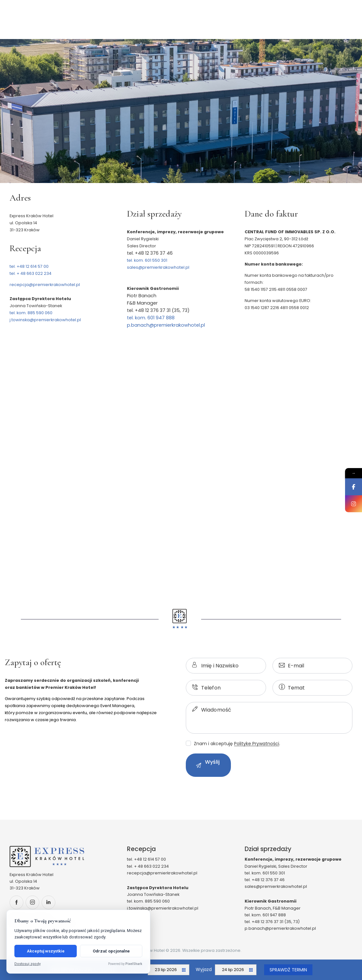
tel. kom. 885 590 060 (31, 313)
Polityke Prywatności (257, 744)
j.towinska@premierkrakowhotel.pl (45, 320)
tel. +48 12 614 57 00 (29, 266)
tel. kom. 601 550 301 (147, 260)
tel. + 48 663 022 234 (31, 273)
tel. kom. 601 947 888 (151, 318)
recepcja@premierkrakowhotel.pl (45, 285)
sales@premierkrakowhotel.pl (158, 267)
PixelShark (134, 964)
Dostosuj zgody (28, 964)
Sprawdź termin (288, 970)
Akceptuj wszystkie (46, 951)
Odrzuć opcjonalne (111, 951)
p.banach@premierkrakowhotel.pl (166, 325)
